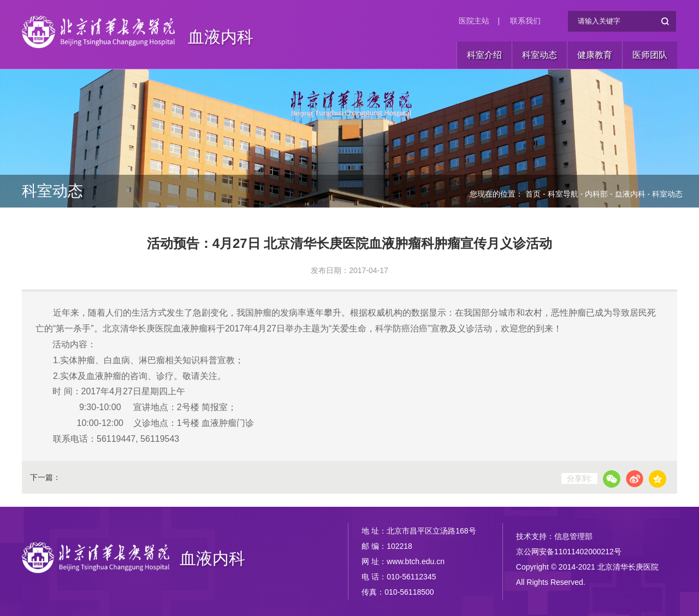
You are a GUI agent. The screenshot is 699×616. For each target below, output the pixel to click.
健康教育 (595, 55)
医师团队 (650, 55)
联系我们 (525, 21)
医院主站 (474, 21)
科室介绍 (484, 55)
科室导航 (563, 194)
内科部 (596, 194)
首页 (533, 194)
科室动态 (540, 55)
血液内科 (221, 37)
